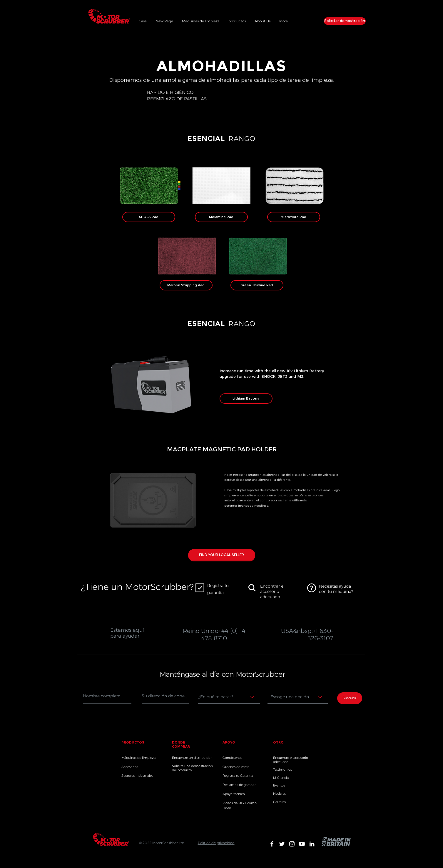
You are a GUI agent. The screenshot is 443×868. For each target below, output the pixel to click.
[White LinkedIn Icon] (312, 844)
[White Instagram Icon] (292, 844)
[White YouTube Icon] (302, 844)
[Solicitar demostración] (345, 21)
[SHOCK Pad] (149, 217)
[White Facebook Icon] (272, 844)
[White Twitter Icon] (282, 844)
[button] (237, 20)
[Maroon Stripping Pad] (186, 285)
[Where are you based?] (229, 697)
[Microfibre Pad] (294, 217)
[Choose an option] (298, 697)
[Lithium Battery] (246, 399)
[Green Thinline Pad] (257, 285)
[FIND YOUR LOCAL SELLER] (222, 555)
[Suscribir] (350, 698)
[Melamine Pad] (221, 217)
